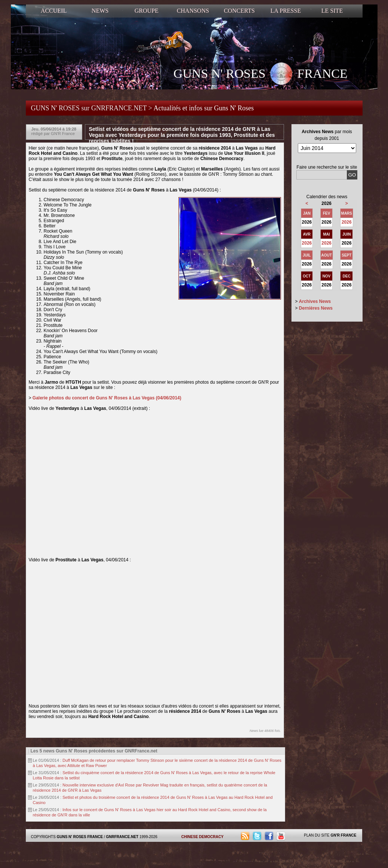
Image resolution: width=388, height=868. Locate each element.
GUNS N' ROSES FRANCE (261, 74)
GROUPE (146, 11)
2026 (347, 222)
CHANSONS (193, 11)
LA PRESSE (286, 11)
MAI (327, 234)
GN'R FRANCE (343, 835)
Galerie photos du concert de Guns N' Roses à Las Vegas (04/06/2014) (107, 398)
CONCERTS (239, 11)
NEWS (100, 11)
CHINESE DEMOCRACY (203, 837)
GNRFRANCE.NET (122, 837)
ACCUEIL (54, 11)
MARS (347, 213)
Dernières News (316, 308)
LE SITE (332, 11)
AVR (307, 234)
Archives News (315, 301)
